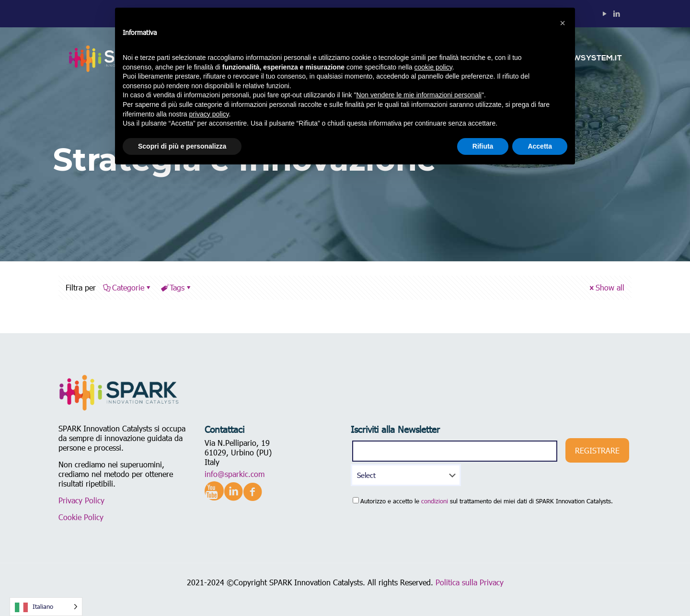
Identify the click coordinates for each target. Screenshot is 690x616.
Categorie (127, 287)
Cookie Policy (81, 517)
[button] (563, 23)
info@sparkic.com (235, 474)
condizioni (435, 501)
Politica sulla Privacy (470, 582)
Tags (176, 287)
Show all (606, 287)
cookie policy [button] (433, 67)
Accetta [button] (540, 146)
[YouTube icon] (604, 13)
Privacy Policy (81, 500)
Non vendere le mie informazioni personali (419, 95)
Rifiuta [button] (483, 146)
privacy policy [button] (209, 114)
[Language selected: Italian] (46, 607)
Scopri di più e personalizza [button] (182, 146)
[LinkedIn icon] (616, 13)
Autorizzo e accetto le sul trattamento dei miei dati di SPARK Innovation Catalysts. (483, 501)
